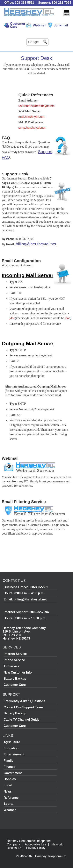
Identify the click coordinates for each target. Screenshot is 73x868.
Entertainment (14, 754)
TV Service (12, 666)
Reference (11, 798)
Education (11, 748)
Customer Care (15, 685)
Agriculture (12, 742)
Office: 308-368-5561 (19, 3)
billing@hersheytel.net (36, 244)
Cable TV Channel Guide (22, 720)
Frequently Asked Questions (25, 701)
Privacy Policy (36, 848)
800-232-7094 (39, 612)
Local (8, 785)
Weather (10, 810)
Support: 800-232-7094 (55, 3)
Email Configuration (21, 261)
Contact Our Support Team (23, 707)
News (8, 791)
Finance (10, 767)
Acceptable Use (36, 844)
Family (9, 761)
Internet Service (15, 654)
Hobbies (10, 779)
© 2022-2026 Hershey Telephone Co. (42, 856)
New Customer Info (18, 672)
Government (13, 773)
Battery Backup (15, 679)
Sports (9, 804)
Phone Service (14, 660)
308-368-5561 (38, 587)
